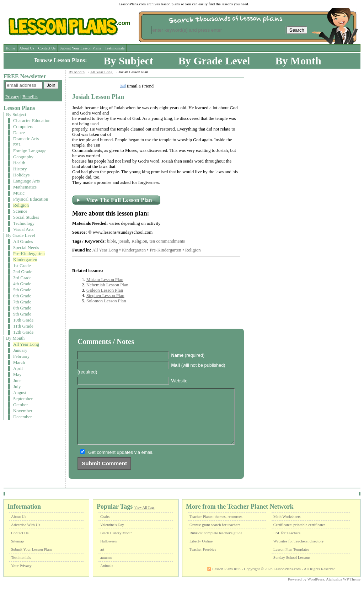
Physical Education (31, 199)
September (23, 399)
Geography (23, 157)
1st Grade (22, 266)
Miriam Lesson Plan (105, 280)
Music (19, 193)
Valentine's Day (112, 536)
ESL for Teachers (287, 544)
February (21, 356)
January (20, 350)
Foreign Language (30, 151)
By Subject (129, 61)
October (20, 405)
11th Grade (23, 326)
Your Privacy (21, 576)
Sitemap (17, 552)
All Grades (23, 242)
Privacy (12, 97)
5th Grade (22, 290)
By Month (298, 61)
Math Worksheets (287, 527)
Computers (23, 127)
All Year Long (26, 344)
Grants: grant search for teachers (215, 535)
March (19, 362)
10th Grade (23, 320)
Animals (107, 576)
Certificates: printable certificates (299, 535)
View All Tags (144, 518)
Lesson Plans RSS (224, 579)
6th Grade (22, 296)
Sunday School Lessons (292, 568)
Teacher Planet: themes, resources (216, 527)
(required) (188, 355)
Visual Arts (23, 229)
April (18, 369)
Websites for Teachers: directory (299, 552)
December (23, 417)
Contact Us (47, 48)
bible (112, 241)
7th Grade (22, 302)
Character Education (32, 121)
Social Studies (26, 217)
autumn (106, 568)
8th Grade (22, 308)
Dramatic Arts (26, 139)
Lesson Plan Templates (291, 560)
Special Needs (26, 248)
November (23, 411)
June (17, 381)
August (20, 393)
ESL (17, 145)
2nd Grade (23, 272)
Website (179, 381)
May (17, 375)
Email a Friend (140, 86)
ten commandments (167, 241)
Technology (24, 223)
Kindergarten (25, 260)
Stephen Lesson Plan (105, 296)
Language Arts (26, 181)
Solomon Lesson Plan (106, 301)
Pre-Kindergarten (29, 254)
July (17, 387)
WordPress (316, 590)
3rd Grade (22, 278)
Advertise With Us (26, 535)
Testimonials (115, 48)
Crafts (105, 527)
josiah (124, 241)
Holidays (21, 175)
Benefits (30, 97)
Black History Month (116, 544)
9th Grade (22, 314)
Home (10, 48)
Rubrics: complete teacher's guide (216, 544)
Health (19, 163)
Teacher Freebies (203, 560)
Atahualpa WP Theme (343, 590)
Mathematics (25, 187)
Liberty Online (201, 552)
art (102, 560)
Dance (19, 133)
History (20, 169)
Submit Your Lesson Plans (80, 48)
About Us (27, 48)
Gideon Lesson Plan (105, 290)
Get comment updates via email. (121, 463)
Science (20, 211)
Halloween (108, 552)
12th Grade (23, 332)
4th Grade (22, 284)
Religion (21, 205)
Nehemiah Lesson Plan (107, 285)
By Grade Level (214, 61)
